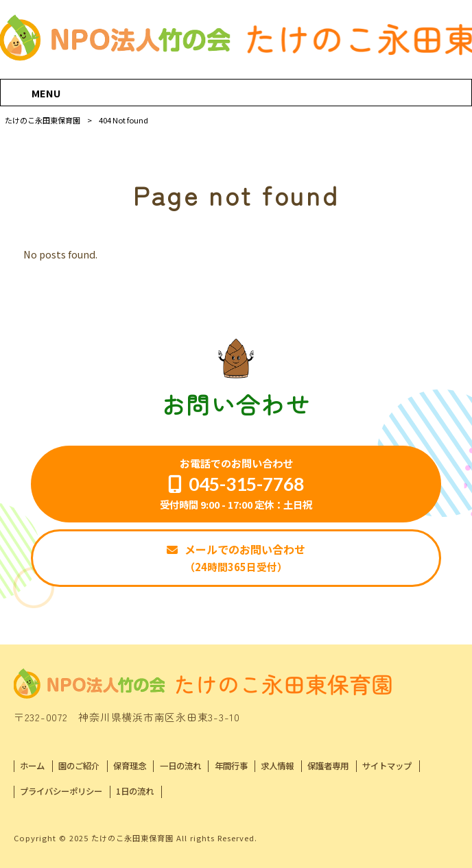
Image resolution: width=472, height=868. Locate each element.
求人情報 (277, 766)
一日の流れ (180, 766)
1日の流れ (135, 792)
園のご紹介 (79, 766)
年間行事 (231, 766)
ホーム (32, 766)
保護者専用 (328, 766)
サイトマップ (387, 766)
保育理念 (130, 766)
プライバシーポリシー (61, 792)
